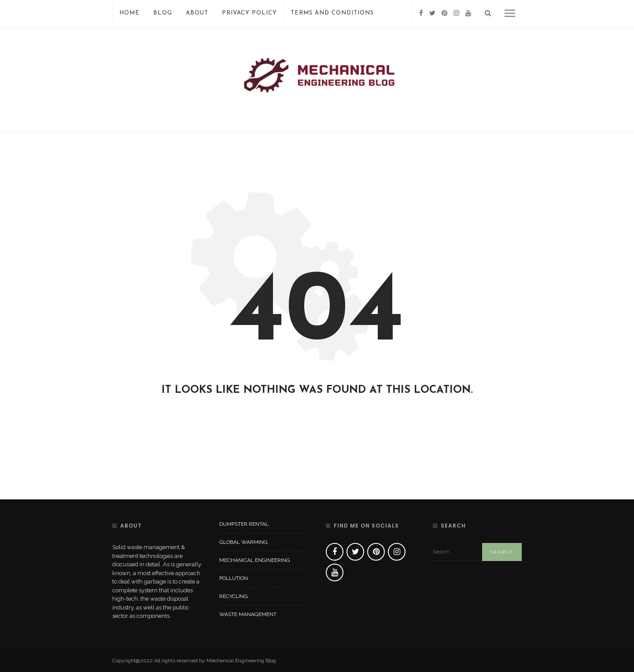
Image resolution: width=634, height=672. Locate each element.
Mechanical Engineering (255, 560)
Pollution (234, 578)
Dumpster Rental (244, 524)
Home (129, 13)
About (197, 13)
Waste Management (248, 614)
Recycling (234, 596)
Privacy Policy (249, 13)
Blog (163, 13)
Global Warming (243, 542)
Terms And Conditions (332, 13)
